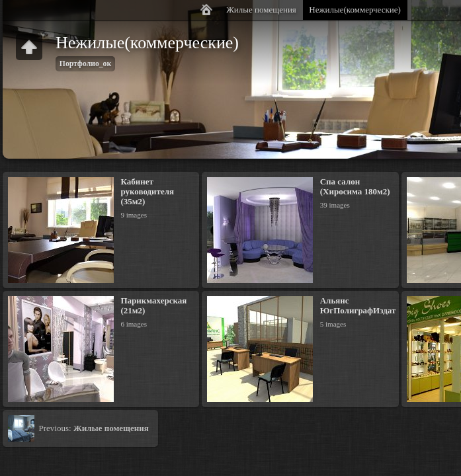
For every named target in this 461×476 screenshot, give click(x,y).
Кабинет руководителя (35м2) (147, 191)
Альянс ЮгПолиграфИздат (358, 305)
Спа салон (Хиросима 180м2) (355, 186)
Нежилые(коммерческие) (355, 10)
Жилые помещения (261, 10)
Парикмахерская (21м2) (153, 305)
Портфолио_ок (85, 64)
